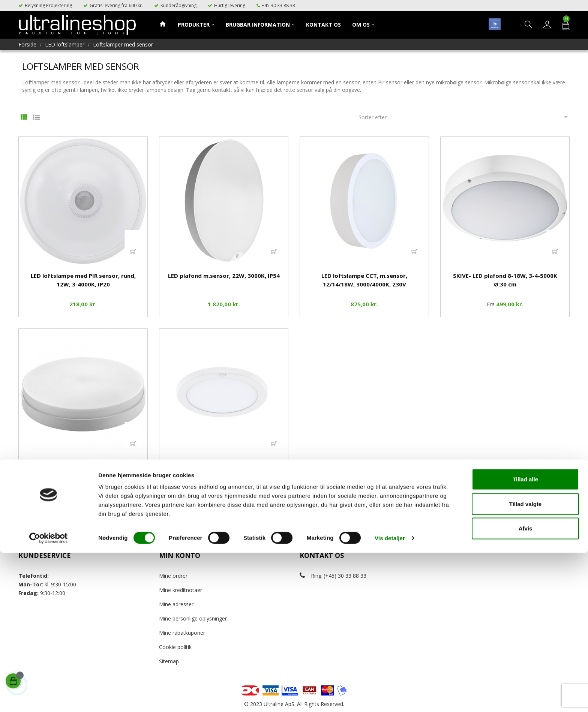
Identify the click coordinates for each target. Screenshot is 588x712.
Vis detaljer (390, 697)
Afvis (526, 687)
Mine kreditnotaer (181, 590)
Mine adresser (176, 604)
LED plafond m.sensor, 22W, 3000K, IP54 (224, 276)
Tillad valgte (525, 663)
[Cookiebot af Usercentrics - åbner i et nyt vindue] (49, 697)
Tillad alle (525, 638)
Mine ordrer (173, 576)
